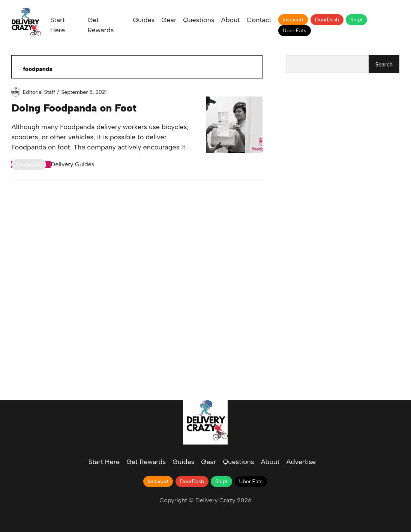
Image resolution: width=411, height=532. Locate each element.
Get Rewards (146, 462)
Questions (199, 20)
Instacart (293, 20)
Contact (259, 20)
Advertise (301, 462)
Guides (144, 20)
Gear (169, 20)
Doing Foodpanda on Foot (74, 108)
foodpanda (29, 165)
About (231, 20)
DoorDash (327, 20)
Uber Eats (295, 31)
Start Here (104, 462)
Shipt (356, 20)
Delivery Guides (72, 164)
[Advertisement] (343, 129)
